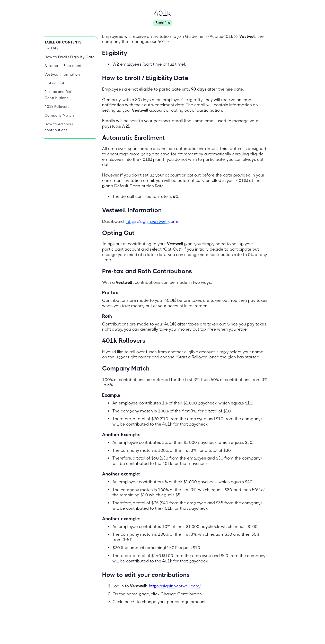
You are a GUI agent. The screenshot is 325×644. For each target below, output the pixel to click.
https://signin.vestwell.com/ (152, 221)
